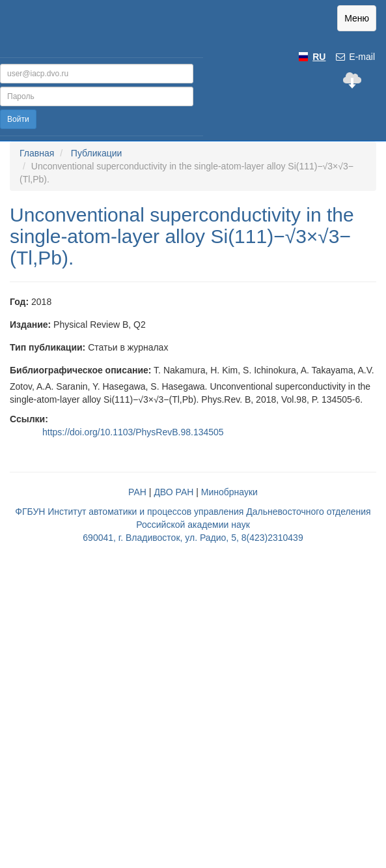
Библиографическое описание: (80, 370)
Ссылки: (29, 419)
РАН (137, 492)
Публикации (96, 153)
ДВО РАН (173, 492)
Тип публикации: (48, 347)
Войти (18, 119)
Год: (19, 302)
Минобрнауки (229, 492)
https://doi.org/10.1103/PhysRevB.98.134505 (133, 432)
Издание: (30, 325)
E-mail (355, 57)
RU (319, 57)
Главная (37, 153)
